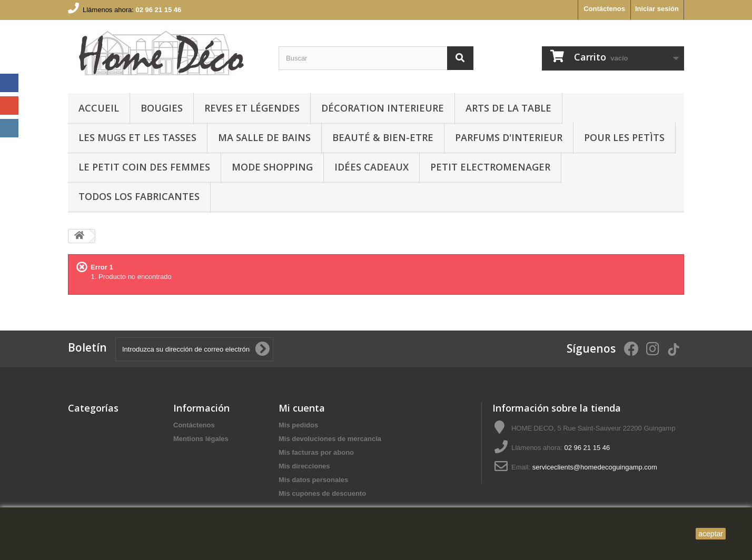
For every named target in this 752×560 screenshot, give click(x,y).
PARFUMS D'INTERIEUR (509, 137)
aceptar (711, 534)
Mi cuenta (302, 408)
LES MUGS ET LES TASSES (137, 137)
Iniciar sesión (657, 9)
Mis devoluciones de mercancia (330, 439)
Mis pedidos (298, 425)
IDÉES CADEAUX (372, 167)
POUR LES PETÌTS (624, 137)
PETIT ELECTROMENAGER (490, 167)
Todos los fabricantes (139, 196)
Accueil (99, 108)
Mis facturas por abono (316, 452)
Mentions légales (201, 439)
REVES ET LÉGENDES (252, 108)
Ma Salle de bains (264, 137)
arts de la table (508, 108)
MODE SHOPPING (272, 167)
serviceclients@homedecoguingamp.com (595, 467)
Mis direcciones (304, 466)
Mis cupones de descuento (322, 493)
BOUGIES (162, 108)
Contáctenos (604, 9)
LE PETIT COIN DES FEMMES (144, 167)
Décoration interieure (383, 108)
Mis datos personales (313, 480)
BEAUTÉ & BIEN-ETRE (383, 137)
